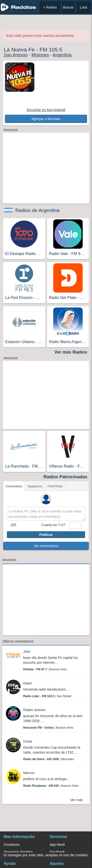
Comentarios (14, 486)
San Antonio (16, 55)
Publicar (46, 535)
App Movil (57, 845)
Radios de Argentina (37, 210)
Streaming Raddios (18, 852)
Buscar (68, 7)
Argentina (62, 55)
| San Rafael (47, 696)
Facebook (57, 852)
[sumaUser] (75, 525)
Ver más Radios (71, 352)
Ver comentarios (46, 546)
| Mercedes (48, 759)
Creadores (12, 845)
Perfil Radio (55, 486)
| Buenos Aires (45, 669)
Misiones (40, 55)
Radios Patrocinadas (66, 477)
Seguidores (35, 486)
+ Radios (50, 7)
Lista (83, 7)
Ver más (76, 800)
